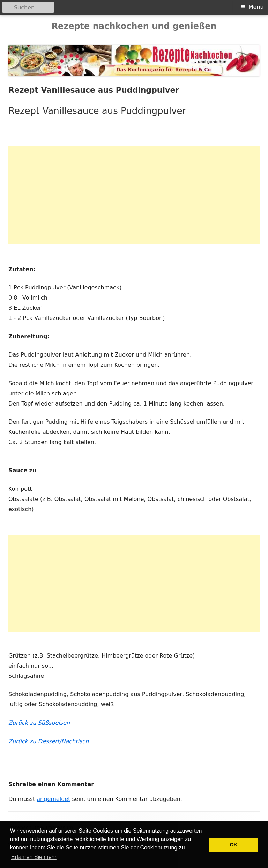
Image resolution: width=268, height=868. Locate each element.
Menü (256, 7)
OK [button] (233, 845)
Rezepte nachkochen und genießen (134, 26)
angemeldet (53, 799)
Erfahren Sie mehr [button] (34, 857)
